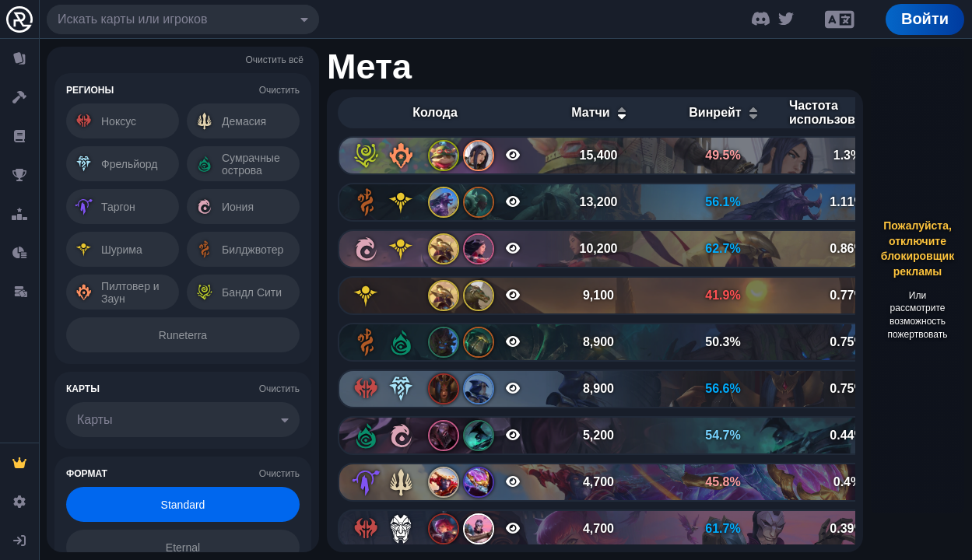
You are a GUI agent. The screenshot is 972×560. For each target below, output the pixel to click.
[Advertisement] (918, 280)
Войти (925, 19)
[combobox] (183, 19)
